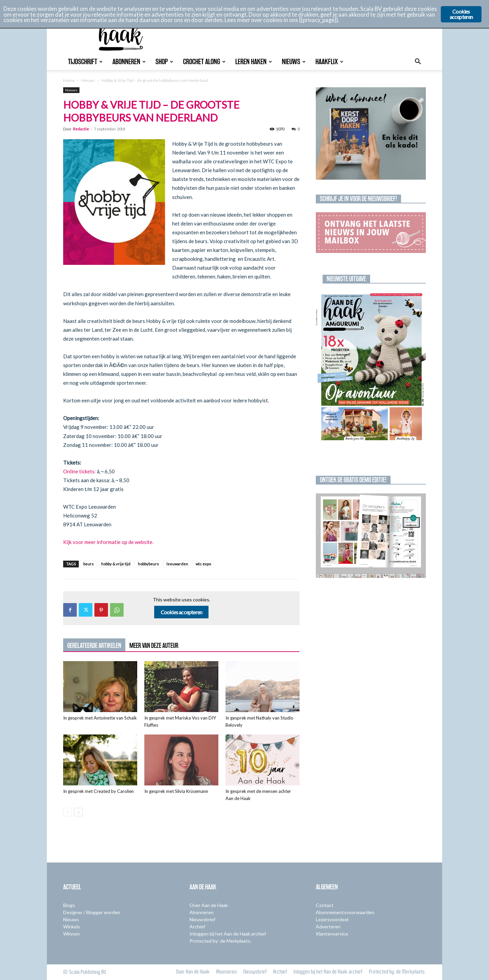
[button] (418, 62)
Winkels (72, 927)
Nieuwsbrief (202, 919)
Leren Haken (254, 62)
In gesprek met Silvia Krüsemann (176, 791)
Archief (197, 927)
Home (69, 80)
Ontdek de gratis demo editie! (353, 480)
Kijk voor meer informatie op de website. (108, 542)
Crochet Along (204, 62)
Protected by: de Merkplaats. (220, 941)
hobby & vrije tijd (116, 564)
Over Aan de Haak (209, 905)
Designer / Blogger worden (92, 912)
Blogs (69, 905)
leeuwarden (177, 564)
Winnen (71, 934)
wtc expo (203, 564)
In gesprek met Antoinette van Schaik (100, 718)
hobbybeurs (148, 564)
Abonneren (129, 62)
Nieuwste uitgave (346, 279)
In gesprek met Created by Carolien (98, 791)
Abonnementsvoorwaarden (345, 912)
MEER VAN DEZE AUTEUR (154, 646)
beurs (88, 564)
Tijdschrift (85, 62)
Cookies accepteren (182, 612)
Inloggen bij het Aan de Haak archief (228, 934)
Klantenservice (332, 934)
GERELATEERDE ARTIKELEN (94, 646)
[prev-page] (67, 812)
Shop (164, 62)
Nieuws (294, 62)
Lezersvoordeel (332, 919)
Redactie (81, 129)
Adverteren (328, 927)
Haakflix (329, 62)
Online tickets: (79, 471)
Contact (325, 905)
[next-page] (78, 812)
